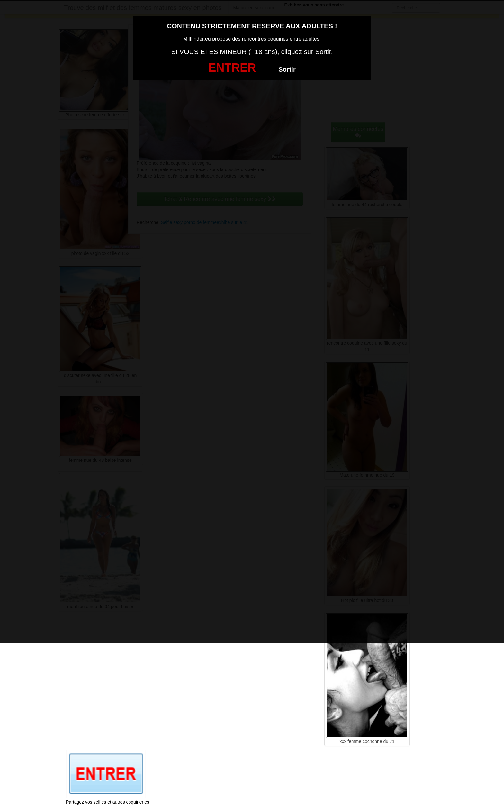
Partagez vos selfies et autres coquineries (108, 802)
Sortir (287, 69)
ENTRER (232, 68)
